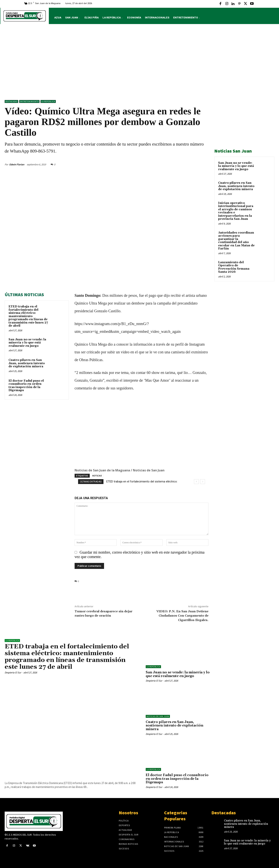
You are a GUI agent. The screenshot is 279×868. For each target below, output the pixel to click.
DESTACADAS (11, 101)
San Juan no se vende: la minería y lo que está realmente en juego (27, 343)
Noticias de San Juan (158, 716)
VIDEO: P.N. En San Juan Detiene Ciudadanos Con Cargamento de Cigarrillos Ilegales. (182, 616)
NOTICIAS (97, 476)
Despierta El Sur (13, 673)
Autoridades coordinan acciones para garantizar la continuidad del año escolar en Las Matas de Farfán (236, 241)
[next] (203, 482)
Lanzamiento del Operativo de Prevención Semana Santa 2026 (234, 267)
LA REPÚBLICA (48, 101)
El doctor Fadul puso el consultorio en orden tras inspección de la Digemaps (26, 386)
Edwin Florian (17, 164)
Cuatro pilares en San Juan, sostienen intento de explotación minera (27, 363)
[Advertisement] (139, 63)
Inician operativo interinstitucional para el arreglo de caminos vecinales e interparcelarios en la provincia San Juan (236, 211)
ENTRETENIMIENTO (29, 101)
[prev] (196, 482)
